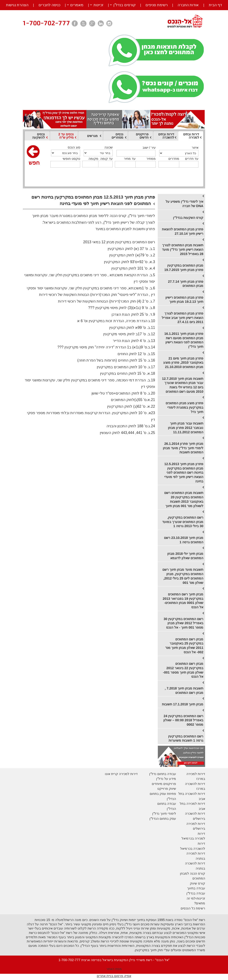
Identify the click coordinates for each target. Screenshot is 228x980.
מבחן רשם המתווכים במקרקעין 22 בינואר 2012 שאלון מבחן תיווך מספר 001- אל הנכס (183, 670)
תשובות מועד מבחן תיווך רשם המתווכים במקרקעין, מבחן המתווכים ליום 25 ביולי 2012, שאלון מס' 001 (183, 576)
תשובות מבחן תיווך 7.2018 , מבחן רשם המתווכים (184, 690)
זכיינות (99, 5)
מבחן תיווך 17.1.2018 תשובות (183, 704)
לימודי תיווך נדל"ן (164, 814)
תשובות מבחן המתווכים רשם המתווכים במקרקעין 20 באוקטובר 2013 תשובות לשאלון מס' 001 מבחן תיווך (184, 499)
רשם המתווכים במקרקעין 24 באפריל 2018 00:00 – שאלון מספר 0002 (183, 720)
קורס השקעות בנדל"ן (188, 218)
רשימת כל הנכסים (193, 908)
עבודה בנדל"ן (196, 893)
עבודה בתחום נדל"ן (163, 774)
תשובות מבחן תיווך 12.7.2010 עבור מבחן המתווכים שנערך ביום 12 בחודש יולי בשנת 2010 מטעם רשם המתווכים (183, 385)
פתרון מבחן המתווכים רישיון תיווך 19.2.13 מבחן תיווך (184, 300)
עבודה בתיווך (196, 888)
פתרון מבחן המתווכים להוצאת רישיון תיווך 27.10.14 (183, 231)
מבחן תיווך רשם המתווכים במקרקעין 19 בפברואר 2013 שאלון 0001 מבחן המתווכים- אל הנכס (183, 601)
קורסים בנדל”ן (125, 5)
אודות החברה (188, 5)
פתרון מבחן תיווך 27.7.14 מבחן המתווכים (186, 284)
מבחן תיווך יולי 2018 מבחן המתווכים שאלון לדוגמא (185, 556)
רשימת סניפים (157, 5)
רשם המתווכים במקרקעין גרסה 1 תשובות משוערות (186, 738)
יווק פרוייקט (166, 789)
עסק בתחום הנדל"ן (163, 819)
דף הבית (215, 5)
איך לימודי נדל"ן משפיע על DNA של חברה (184, 204)
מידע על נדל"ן (166, 779)
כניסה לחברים (49, 5)
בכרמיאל (188, 838)
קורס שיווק (198, 883)
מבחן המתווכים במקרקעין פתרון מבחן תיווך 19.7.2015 (184, 268)
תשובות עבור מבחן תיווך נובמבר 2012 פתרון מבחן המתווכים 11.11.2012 (186, 428)
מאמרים (77, 5)
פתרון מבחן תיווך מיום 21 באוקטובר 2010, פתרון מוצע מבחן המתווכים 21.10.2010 (183, 363)
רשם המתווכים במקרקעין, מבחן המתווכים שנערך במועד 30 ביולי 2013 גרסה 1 (183, 522)
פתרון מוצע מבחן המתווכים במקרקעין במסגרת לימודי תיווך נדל (184, 407)
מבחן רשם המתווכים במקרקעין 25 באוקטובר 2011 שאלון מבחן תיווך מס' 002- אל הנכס (184, 646)
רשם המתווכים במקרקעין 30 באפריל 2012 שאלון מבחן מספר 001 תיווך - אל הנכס (183, 623)
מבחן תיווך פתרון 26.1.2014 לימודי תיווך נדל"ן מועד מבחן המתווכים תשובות (183, 448)
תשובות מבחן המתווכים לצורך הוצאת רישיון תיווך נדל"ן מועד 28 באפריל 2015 (183, 249)
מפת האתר (114, 969)
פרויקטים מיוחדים (164, 784)
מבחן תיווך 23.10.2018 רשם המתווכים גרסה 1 (184, 540)
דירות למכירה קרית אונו (121, 774)
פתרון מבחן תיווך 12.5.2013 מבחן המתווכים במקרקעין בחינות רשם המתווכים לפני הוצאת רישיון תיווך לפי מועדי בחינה (184, 473)
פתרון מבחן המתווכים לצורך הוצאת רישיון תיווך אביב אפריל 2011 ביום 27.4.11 (182, 318)
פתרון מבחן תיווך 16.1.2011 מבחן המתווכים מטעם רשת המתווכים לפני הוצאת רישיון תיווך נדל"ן (184, 340)
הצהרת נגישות (17, 5)
